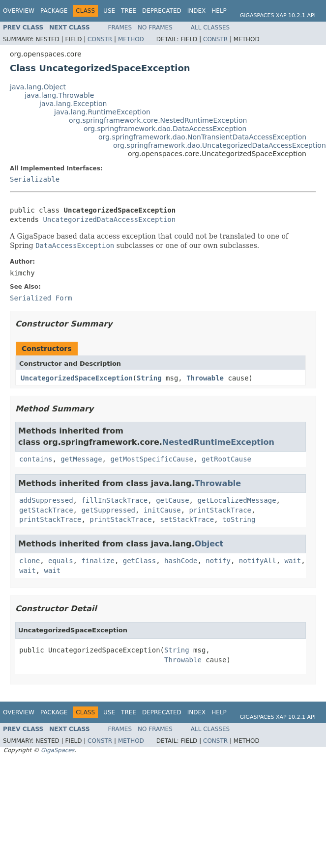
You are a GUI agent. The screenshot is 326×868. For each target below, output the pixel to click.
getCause (172, 500)
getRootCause (226, 459)
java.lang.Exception (73, 104)
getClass (139, 561)
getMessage (81, 459)
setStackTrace (187, 519)
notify (218, 561)
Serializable (35, 179)
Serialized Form (41, 298)
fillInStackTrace (114, 500)
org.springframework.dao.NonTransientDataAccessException (202, 137)
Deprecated (162, 11)
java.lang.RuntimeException (102, 112)
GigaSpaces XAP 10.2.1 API (278, 15)
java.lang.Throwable (59, 95)
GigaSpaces (58, 750)
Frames (120, 27)
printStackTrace (220, 510)
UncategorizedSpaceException (77, 378)
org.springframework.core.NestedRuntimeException (158, 120)
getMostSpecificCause (152, 459)
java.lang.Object (38, 87)
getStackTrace (46, 510)
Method (131, 39)
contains (36, 459)
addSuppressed (46, 500)
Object (209, 544)
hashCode (181, 561)
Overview (19, 11)
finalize (98, 561)
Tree (129, 11)
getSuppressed (108, 510)
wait (293, 561)
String (149, 378)
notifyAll (258, 561)
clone (30, 561)
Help (219, 11)
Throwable (205, 378)
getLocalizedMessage (237, 500)
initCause (162, 510)
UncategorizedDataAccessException (109, 219)
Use (109, 11)
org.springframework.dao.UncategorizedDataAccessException (220, 145)
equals (61, 561)
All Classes (210, 27)
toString (239, 519)
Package (54, 11)
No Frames (155, 27)
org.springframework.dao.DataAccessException (165, 129)
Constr (100, 39)
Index (197, 11)
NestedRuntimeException (218, 442)
